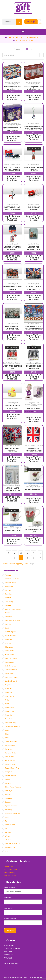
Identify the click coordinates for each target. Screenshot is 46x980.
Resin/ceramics (11, 776)
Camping (8, 594)
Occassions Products (13, 726)
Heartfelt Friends (11, 658)
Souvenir (8, 802)
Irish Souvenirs (10, 666)
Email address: (10, 887)
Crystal (8, 613)
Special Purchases (12, 806)
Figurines (8, 639)
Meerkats (8, 692)
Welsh (37, 526)
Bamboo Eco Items (12, 579)
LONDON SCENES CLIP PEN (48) (34, 367)
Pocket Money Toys (12, 768)
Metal (7, 700)
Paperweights (10, 745)
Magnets (8, 685)
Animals (8, 575)
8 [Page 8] (27, 558)
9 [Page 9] (34, 558)
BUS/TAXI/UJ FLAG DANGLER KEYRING (12, 208)
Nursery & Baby (11, 723)
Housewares (34, 485)
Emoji (7, 628)
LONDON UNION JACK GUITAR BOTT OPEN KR (34, 127)
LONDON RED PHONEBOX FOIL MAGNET (34, 248)
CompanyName (10, 919)
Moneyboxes (10, 707)
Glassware (9, 647)
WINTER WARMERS (13, 844)
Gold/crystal (10, 651)
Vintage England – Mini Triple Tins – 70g (34, 88)
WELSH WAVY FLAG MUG (34, 530)
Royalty (18, 125)
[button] (23, 31)
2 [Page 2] (21, 553)
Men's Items (9, 696)
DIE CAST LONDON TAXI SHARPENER (12, 169)
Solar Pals (34, 406)
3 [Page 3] (27, 553)
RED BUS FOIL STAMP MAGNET (12, 288)
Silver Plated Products (13, 787)
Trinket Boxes (10, 825)
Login (37, 20)
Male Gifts (9, 689)
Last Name (8, 908)
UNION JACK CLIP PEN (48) (12, 367)
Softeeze (8, 795)
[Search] (19, 22)
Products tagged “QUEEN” (18, 564)
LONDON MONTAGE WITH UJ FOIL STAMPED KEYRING (12, 248)
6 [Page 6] (15, 558)
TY (6, 829)
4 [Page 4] (34, 553)
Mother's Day (10, 711)
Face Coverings (11, 636)
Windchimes (10, 840)
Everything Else (34, 403)
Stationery (18, 363)
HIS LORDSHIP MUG (12, 531)
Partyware (9, 749)
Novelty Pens (10, 719)
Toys (18, 445)
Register (39, 23)
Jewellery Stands (11, 670)
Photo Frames (10, 760)
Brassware (9, 586)
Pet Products (10, 757)
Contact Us (8, 866)
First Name (8, 898)
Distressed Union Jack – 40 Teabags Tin (12, 88)
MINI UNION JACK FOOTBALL (12, 449)
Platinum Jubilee (11, 764)
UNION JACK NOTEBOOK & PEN (34, 449)
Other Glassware (11, 741)
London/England (12, 84)
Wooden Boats (10, 848)
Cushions (8, 617)
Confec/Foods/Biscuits (12, 82)
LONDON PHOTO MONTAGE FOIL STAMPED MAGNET (12, 327)
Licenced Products (12, 677)
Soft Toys (8, 791)
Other (7, 730)
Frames (8, 643)
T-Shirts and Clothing (13, 813)
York (7, 851)
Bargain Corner (11, 583)
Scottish (8, 783)
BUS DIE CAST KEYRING (34, 208)
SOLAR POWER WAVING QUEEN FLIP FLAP (34, 410)
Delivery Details (10, 876)
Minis (7, 704)
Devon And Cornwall (12, 620)
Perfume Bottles (11, 753)
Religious (8, 772)
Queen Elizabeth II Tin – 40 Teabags (12, 129)
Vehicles (8, 832)
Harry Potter (9, 655)
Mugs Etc (39, 487)
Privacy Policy (10, 873)
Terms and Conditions (12, 870)
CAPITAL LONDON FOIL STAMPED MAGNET (34, 288)
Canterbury (9, 602)
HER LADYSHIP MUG (34, 490)
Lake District (10, 673)
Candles (8, 598)
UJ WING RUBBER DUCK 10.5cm (12, 407)
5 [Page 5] (40, 553)
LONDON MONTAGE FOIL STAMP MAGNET (34, 327)
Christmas (9, 605)
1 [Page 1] (15, 553)
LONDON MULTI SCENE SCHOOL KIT (12, 489)
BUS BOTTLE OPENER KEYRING (34, 169)
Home (5, 564)
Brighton (8, 590)
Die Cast (7, 165)
